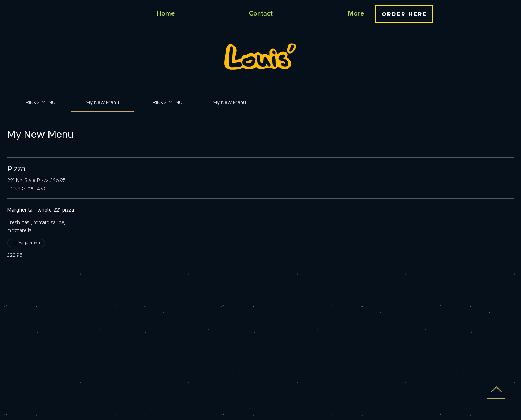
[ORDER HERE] (404, 14)
